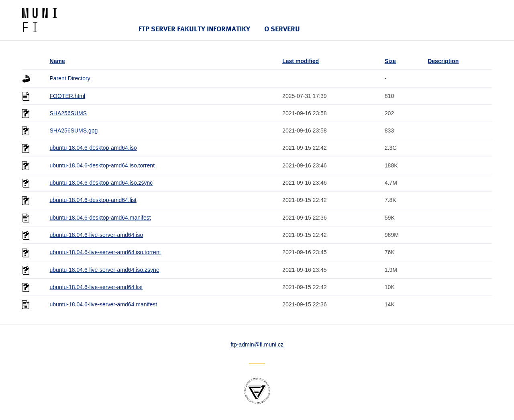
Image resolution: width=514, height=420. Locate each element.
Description (443, 61)
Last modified (301, 61)
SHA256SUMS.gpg (74, 130)
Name (57, 61)
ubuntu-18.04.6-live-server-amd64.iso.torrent (105, 252)
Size (390, 61)
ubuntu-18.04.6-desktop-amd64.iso (93, 148)
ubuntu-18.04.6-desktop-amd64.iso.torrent (102, 165)
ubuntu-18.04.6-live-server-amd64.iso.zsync (104, 270)
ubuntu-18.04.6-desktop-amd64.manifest (100, 218)
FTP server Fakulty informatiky (194, 29)
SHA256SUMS (68, 113)
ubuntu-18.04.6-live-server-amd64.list (96, 287)
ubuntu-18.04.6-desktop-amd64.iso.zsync (101, 183)
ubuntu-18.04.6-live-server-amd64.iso (97, 235)
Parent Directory (70, 78)
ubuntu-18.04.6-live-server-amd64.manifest (104, 304)
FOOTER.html (68, 96)
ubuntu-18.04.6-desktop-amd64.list (93, 200)
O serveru (282, 29)
